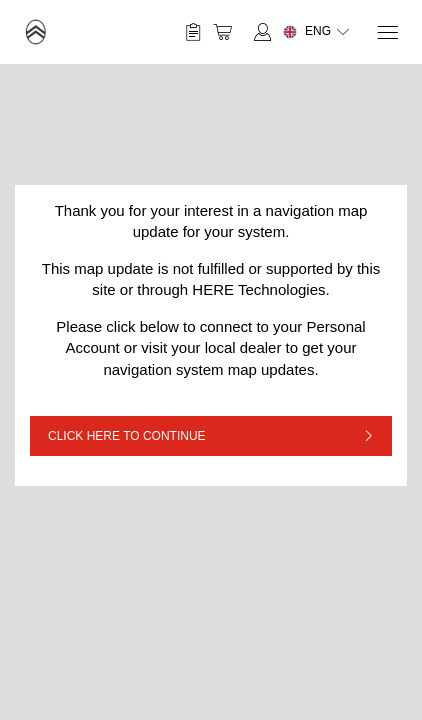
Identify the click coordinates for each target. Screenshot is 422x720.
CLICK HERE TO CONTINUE (127, 436)
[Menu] (386, 32)
